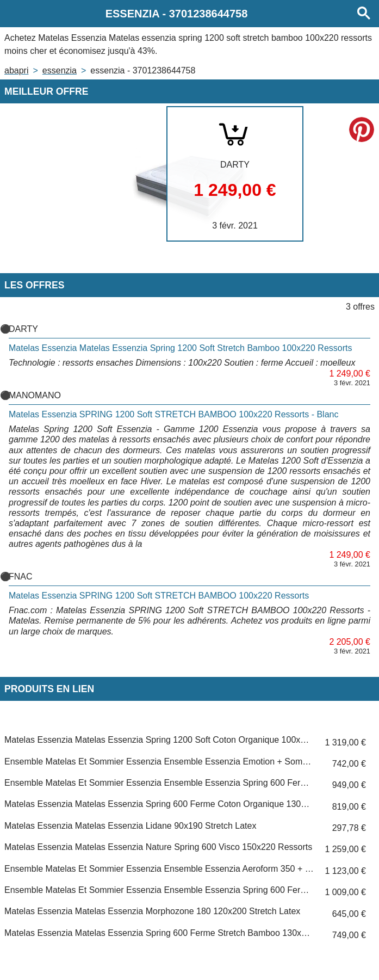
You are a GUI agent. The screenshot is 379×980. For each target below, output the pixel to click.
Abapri (16, 70)
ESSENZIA (60, 70)
